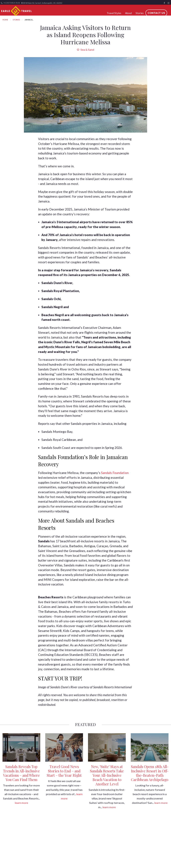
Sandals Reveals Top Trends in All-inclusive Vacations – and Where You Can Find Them (21, 773)
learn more (21, 803)
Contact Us (156, 13)
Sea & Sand (85, 50)
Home (5, 20)
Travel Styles (114, 13)
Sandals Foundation (115, 473)
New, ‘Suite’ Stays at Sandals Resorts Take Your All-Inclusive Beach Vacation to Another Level (107, 775)
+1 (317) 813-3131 (11, 3)
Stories (140, 13)
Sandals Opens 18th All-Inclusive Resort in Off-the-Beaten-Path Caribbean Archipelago (150, 773)
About (129, 13)
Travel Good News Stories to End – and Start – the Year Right (64, 771)
